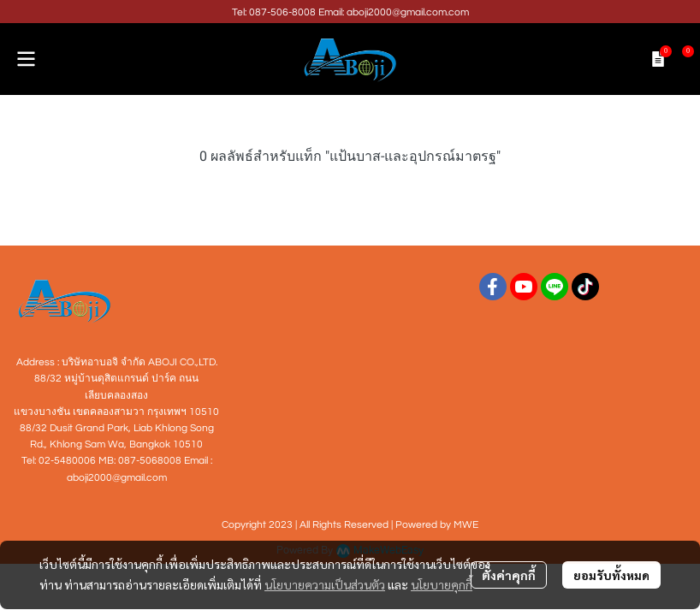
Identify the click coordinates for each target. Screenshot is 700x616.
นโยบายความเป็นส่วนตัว (325, 584)
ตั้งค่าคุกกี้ (509, 575)
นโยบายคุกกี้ (442, 584)
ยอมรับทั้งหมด (611, 575)
